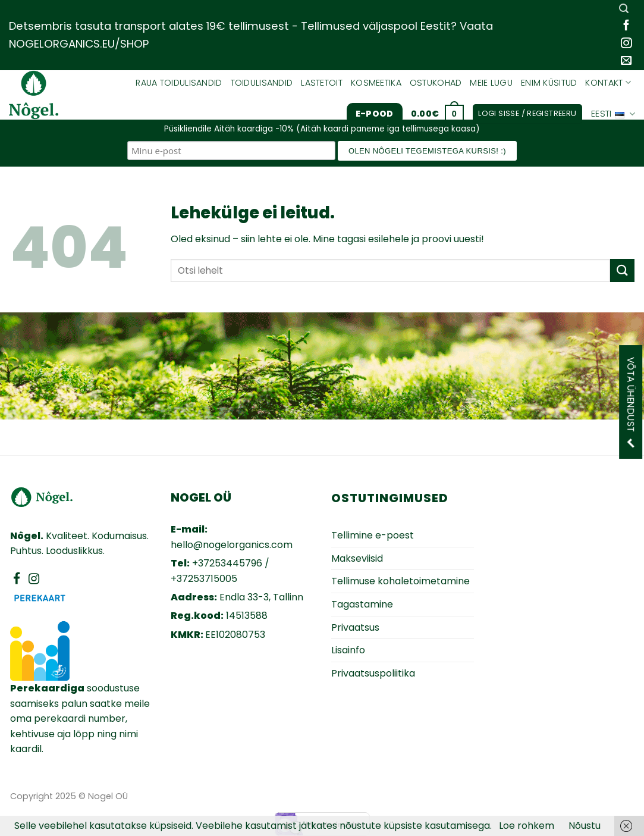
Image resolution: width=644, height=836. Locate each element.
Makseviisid (357, 558)
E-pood (375, 114)
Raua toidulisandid (179, 83)
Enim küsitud (549, 83)
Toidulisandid (262, 83)
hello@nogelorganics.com (232, 545)
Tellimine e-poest (373, 535)
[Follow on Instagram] (626, 44)
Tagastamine (362, 604)
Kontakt (608, 83)
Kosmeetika (376, 83)
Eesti (613, 114)
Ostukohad (436, 83)
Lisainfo (348, 650)
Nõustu (585, 826)
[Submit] (622, 270)
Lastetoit (322, 83)
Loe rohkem (527, 826)
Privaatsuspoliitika (373, 673)
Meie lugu (491, 83)
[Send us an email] (626, 61)
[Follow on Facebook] (626, 26)
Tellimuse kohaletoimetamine (400, 581)
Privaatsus (355, 627)
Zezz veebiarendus (568, 795)
